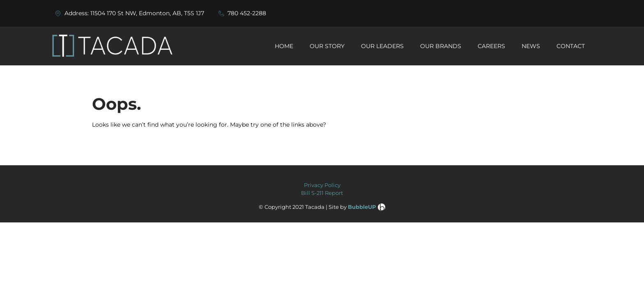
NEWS (531, 46)
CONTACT (571, 46)
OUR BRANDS (441, 46)
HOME (284, 46)
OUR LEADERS (382, 46)
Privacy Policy (322, 185)
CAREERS (491, 46)
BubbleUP (362, 207)
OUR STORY (327, 46)
